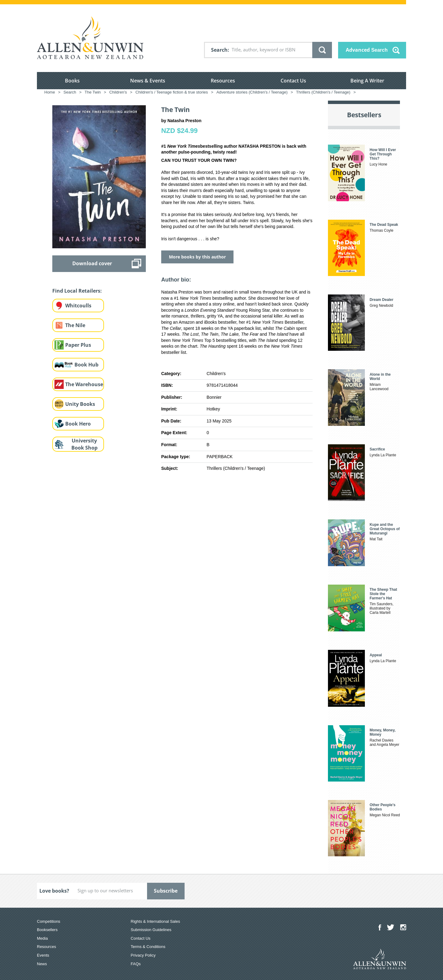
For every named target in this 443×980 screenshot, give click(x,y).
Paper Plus (78, 345)
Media (42, 938)
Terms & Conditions (148, 947)
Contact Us (293, 81)
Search (219, 50)
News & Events (148, 81)
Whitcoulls (78, 306)
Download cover (92, 263)
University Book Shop (84, 444)
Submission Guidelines (151, 930)
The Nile (75, 325)
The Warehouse (84, 384)
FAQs (136, 964)
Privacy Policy (143, 955)
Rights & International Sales (155, 921)
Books (72, 81)
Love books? (54, 891)
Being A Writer (367, 81)
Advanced (367, 50)
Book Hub (86, 365)
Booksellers (47, 930)
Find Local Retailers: (77, 291)
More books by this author (197, 257)
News (42, 964)
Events (43, 955)
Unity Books (80, 404)
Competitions (49, 921)
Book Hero (78, 424)
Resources (223, 81)
